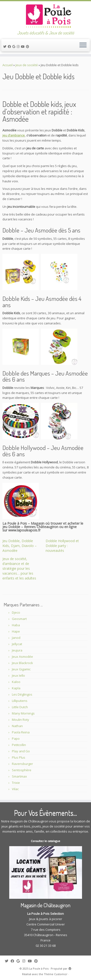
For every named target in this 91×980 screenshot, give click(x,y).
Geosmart (19, 619)
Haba (16, 625)
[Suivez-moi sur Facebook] (10, 47)
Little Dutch (20, 707)
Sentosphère (22, 770)
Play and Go (21, 751)
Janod (16, 638)
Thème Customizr (56, 974)
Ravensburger (22, 764)
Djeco (16, 612)
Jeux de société (27, 65)
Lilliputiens (20, 701)
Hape (16, 631)
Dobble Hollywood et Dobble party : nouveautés (62, 546)
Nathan (17, 726)
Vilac (15, 789)
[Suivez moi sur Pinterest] (28, 47)
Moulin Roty (21, 720)
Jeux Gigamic (21, 669)
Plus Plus (19, 757)
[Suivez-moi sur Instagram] (19, 47)
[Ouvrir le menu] (83, 45)
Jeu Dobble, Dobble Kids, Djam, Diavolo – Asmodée (20, 546)
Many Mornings (23, 713)
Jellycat (17, 644)
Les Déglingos (22, 694)
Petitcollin (19, 745)
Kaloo (16, 682)
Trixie (16, 783)
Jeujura (17, 650)
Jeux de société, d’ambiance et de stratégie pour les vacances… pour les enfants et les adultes (19, 568)
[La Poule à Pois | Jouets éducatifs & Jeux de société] (45, 16)
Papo (16, 739)
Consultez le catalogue (45, 841)
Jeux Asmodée (22, 657)
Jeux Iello (18, 675)
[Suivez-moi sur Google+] (15, 47)
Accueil (8, 65)
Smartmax (19, 776)
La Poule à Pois (39, 968)
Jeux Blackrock (22, 663)
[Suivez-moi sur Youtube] (23, 47)
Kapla (16, 688)
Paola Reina (21, 732)
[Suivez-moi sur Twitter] (5, 47)
